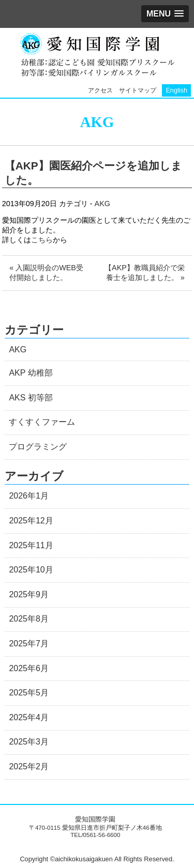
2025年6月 (29, 668)
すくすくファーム (42, 422)
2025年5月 (29, 693)
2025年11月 (31, 545)
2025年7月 (29, 644)
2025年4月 (29, 717)
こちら (42, 240)
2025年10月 (31, 570)
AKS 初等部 (31, 398)
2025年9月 (29, 594)
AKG (102, 204)
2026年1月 (29, 496)
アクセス (100, 90)
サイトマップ (138, 90)
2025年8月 (29, 619)
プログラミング (38, 447)
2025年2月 (29, 766)
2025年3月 (29, 742)
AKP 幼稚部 (31, 373)
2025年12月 (31, 521)
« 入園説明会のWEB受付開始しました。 (46, 273)
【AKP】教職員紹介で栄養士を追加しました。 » (145, 273)
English (176, 90)
